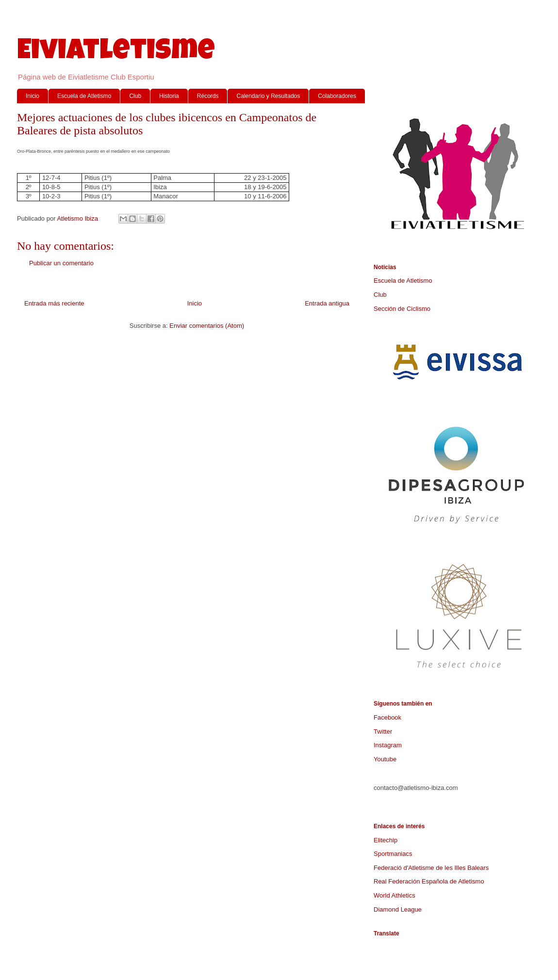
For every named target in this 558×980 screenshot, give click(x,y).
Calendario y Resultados (268, 96)
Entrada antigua (327, 303)
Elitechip (386, 840)
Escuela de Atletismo (84, 96)
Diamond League (398, 909)
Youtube (385, 759)
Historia (169, 96)
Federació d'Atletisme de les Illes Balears (431, 868)
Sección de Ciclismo (402, 309)
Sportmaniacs (393, 854)
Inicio (33, 96)
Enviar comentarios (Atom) (207, 326)
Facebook (387, 717)
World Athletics (394, 895)
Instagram (388, 745)
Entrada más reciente (54, 303)
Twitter (383, 731)
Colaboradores (337, 96)
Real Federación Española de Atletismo (429, 881)
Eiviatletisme (116, 53)
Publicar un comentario (61, 263)
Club (135, 96)
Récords (208, 96)
